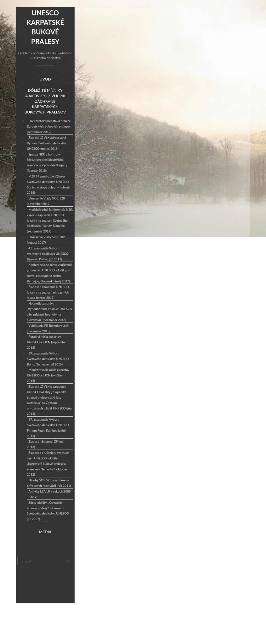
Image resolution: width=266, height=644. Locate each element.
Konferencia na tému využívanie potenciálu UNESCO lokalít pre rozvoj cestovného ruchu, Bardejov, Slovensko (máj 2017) (50, 273)
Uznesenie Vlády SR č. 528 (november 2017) (46, 201)
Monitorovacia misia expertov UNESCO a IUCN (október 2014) (48, 376)
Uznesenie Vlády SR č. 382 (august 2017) (46, 240)
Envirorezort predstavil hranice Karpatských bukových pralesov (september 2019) (49, 127)
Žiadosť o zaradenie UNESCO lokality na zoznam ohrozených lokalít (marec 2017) (48, 293)
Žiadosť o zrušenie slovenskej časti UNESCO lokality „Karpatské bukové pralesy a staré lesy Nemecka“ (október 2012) (48, 464)
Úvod (45, 79)
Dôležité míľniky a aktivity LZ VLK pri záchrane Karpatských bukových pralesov (45, 101)
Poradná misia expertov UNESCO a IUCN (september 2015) (47, 342)
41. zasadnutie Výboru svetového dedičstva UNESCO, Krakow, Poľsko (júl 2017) (48, 254)
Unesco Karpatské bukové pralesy (45, 27)
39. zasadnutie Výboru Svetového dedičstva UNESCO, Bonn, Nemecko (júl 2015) (48, 359)
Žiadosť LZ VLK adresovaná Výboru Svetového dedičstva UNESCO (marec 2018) (47, 143)
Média (45, 532)
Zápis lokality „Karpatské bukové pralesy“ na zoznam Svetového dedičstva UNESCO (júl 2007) (48, 511)
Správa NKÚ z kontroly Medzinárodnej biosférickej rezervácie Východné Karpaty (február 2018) (47, 163)
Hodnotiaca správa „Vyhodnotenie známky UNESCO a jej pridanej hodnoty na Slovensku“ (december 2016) (50, 312)
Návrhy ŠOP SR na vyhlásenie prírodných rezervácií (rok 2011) (49, 483)
